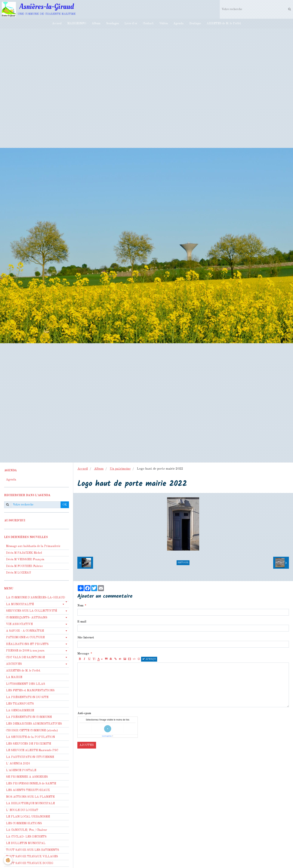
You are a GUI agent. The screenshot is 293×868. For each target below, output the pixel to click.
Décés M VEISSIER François (25, 560)
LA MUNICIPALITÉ (20, 604)
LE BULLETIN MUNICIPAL (26, 843)
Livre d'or (131, 24)
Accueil (57, 24)
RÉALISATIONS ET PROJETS (27, 644)
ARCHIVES (14, 664)
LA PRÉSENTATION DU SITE (27, 697)
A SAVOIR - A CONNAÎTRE (25, 631)
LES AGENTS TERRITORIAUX (28, 790)
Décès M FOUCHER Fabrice (24, 566)
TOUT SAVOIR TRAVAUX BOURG (30, 863)
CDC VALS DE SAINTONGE (25, 657)
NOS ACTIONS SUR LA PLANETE (30, 797)
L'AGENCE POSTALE (21, 770)
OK (65, 505)
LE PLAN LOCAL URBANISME (28, 817)
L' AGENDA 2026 (18, 764)
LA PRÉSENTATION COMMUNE (29, 717)
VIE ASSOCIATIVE (19, 624)
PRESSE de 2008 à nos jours (25, 651)
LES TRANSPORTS (20, 704)
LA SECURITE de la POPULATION (30, 737)
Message (83, 654)
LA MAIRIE (14, 677)
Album (96, 24)
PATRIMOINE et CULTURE (25, 637)
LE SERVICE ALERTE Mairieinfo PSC (32, 750)
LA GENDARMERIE (20, 711)
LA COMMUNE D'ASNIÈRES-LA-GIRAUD (36, 598)
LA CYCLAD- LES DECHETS (26, 837)
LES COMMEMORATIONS (24, 824)
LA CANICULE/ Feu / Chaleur (27, 830)
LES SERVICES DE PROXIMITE (28, 744)
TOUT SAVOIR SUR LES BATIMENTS (33, 850)
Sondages (112, 24)
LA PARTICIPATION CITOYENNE (30, 757)
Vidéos (164, 24)
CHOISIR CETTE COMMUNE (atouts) (32, 731)
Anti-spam (84, 713)
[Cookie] (8, 860)
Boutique (195, 24)
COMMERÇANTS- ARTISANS (27, 618)
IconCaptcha (107, 736)
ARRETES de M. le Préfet (224, 24)
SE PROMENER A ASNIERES (27, 777)
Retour (183, 563)
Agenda (179, 24)
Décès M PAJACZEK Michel (24, 553)
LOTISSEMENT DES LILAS (26, 684)
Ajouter (87, 745)
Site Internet (86, 638)
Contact (148, 24)
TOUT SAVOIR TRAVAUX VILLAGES (32, 857)
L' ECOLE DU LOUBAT (22, 810)
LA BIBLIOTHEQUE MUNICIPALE (30, 804)
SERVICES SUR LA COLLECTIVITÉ (31, 611)
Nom (80, 606)
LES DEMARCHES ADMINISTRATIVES (34, 724)
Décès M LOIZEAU (18, 573)
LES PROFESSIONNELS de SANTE (31, 784)
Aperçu (149, 659)
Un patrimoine (120, 469)
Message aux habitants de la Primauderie (33, 546)
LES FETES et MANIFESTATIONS (30, 691)
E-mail (82, 622)
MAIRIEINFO (77, 24)
